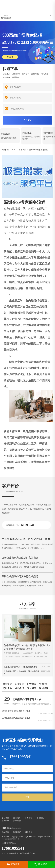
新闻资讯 (5, 821)
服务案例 (40, 818)
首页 (14, 150)
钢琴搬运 (29, 832)
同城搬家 (17, 832)
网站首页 (5, 818)
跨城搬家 (5, 832)
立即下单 (28, 120)
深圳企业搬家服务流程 (39, 150)
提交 (27, 797)
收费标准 (29, 818)
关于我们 (17, 821)
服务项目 (22, 150)
